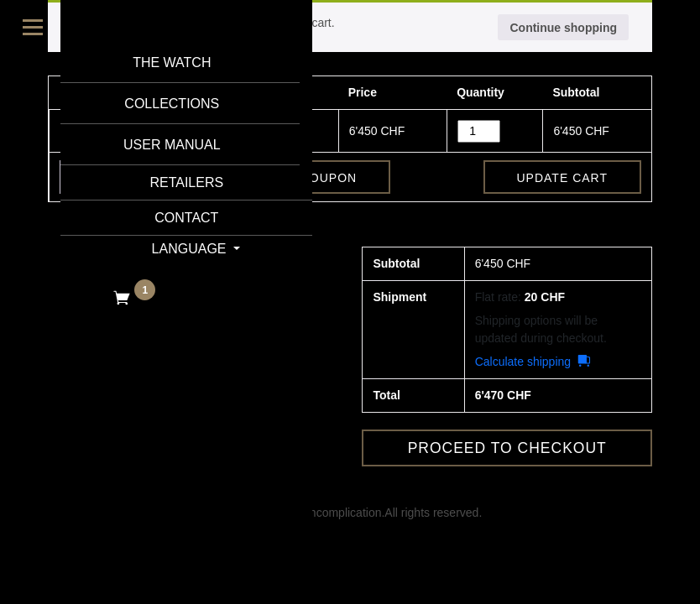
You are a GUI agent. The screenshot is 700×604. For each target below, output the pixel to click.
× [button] (68, 131)
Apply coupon (306, 178)
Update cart (563, 178)
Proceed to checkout (507, 448)
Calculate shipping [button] (523, 362)
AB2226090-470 (231, 130)
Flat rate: (520, 297)
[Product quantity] (479, 131)
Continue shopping (563, 28)
